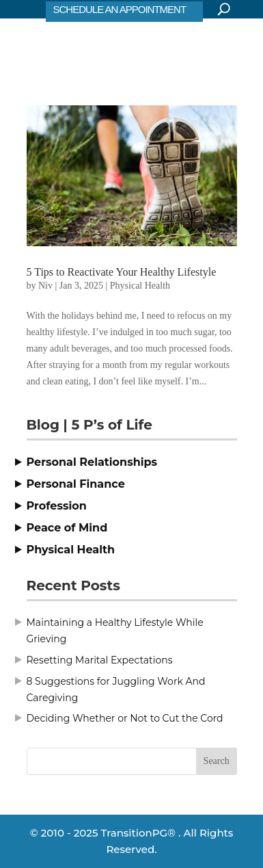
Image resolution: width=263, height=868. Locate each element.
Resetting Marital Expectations (100, 660)
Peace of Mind (67, 528)
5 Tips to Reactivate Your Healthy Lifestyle (122, 272)
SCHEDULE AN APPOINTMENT (120, 9)
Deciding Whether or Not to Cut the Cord (125, 718)
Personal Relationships (92, 462)
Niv (45, 286)
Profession (57, 506)
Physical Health (140, 286)
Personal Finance (76, 484)
